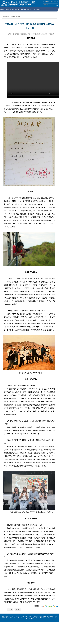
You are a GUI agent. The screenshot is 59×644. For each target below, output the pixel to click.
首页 (8, 16)
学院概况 (3, 9)
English (50, 2)
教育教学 (21, 9)
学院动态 (9, 9)
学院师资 (15, 9)
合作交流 (32, 9)
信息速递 (18, 16)
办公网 (45, 2)
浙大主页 (56, 2)
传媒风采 (38, 9)
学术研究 (26, 9)
